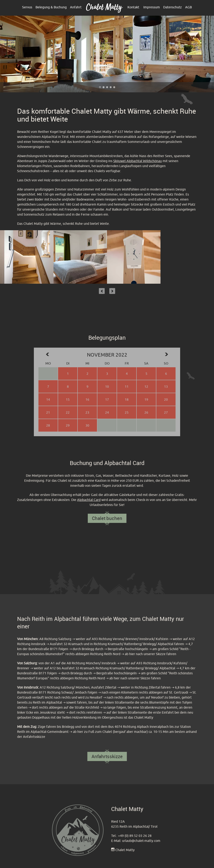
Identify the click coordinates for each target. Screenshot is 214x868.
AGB (189, 7)
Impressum (152, 7)
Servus (27, 7)
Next (112, 291)
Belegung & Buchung (51, 7)
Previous (102, 291)
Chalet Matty (125, 850)
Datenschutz (173, 7)
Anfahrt (76, 7)
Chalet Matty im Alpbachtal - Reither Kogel (114, 87)
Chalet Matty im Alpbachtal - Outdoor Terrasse (104, 87)
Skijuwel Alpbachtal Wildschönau (138, 161)
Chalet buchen (107, 518)
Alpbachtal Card (89, 500)
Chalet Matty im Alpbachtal (111, 87)
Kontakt (133, 7)
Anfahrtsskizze (107, 756)
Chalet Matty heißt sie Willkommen (107, 87)
